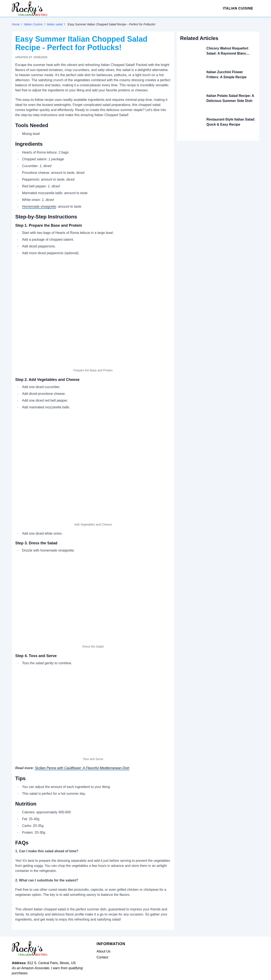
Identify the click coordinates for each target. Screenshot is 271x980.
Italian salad (55, 24)
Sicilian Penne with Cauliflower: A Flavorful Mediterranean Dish (82, 768)
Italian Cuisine (238, 8)
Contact (102, 957)
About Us (104, 951)
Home (16, 24)
